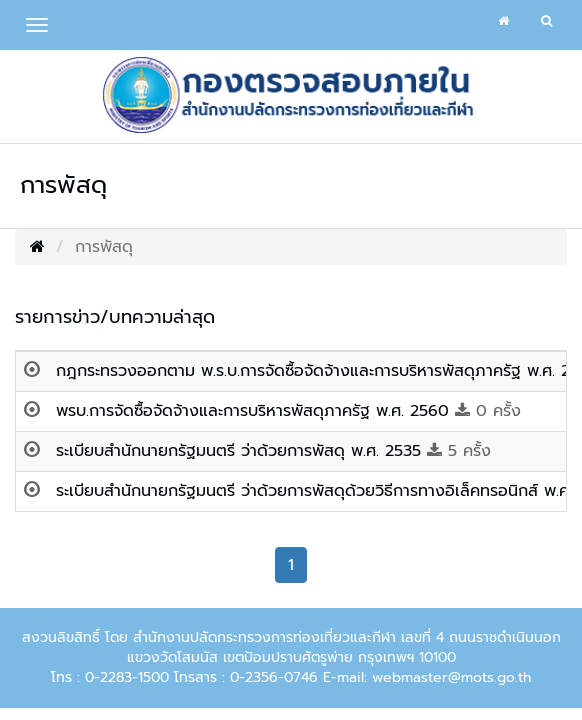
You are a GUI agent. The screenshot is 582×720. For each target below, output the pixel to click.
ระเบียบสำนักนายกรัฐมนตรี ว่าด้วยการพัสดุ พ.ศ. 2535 (241, 451)
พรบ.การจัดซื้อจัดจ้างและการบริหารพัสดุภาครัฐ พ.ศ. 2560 (255, 411)
